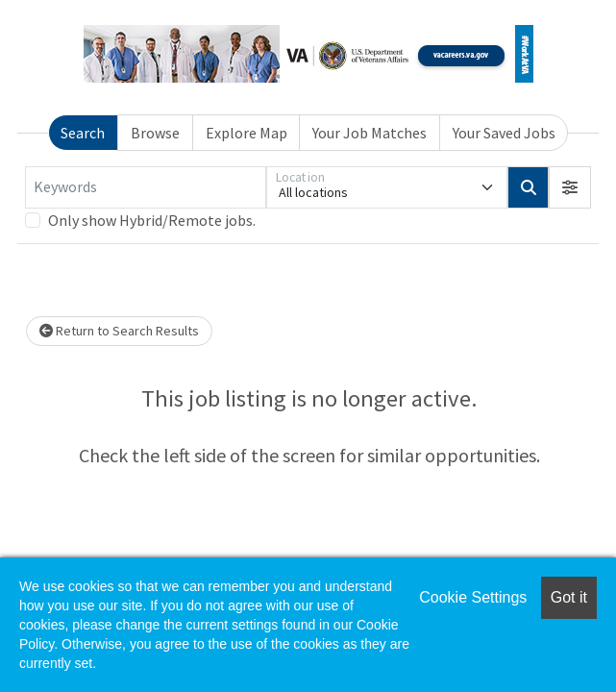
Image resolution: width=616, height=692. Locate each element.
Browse (155, 133)
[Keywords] (146, 187)
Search (83, 133)
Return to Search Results (119, 331)
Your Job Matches (370, 133)
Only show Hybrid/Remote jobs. (152, 220)
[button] (570, 187)
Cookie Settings (473, 597)
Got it (569, 597)
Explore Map (246, 133)
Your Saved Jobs (504, 133)
